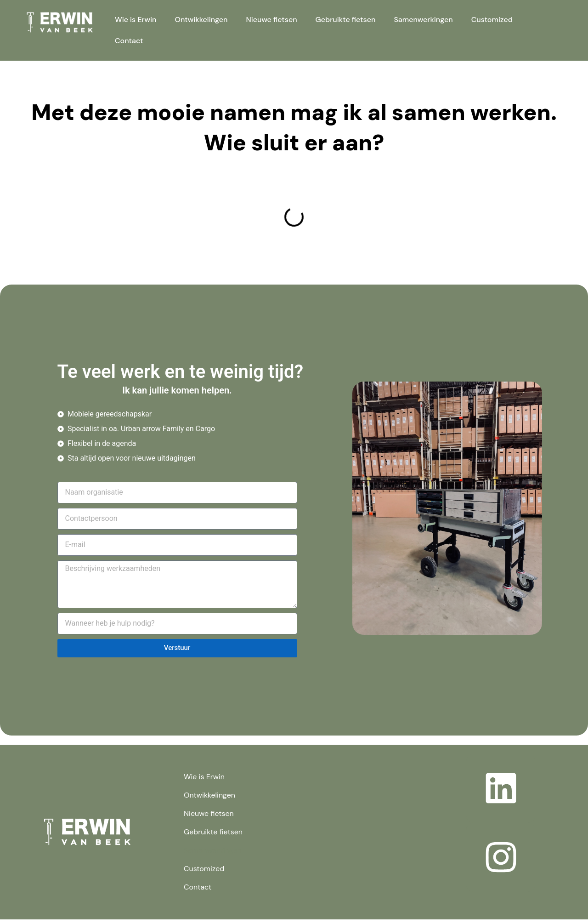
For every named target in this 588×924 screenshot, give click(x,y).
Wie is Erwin (136, 20)
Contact (129, 41)
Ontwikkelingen (201, 20)
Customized (492, 20)
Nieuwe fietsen (271, 20)
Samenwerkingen (423, 20)
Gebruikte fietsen (346, 20)
